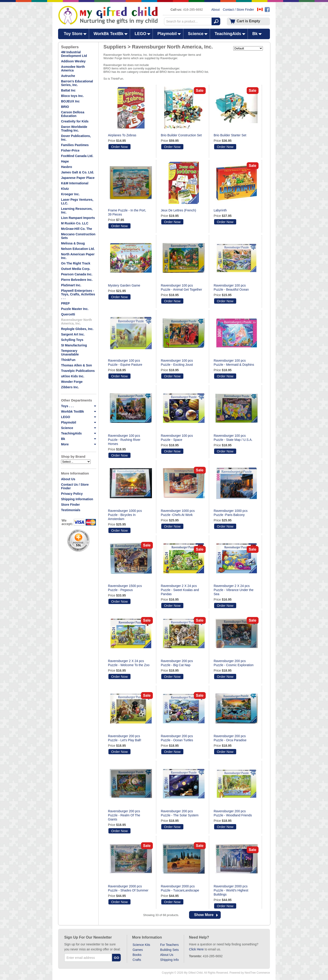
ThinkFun (68, 360)
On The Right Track (76, 263)
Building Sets (169, 950)
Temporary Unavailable (70, 353)
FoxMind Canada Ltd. (77, 156)
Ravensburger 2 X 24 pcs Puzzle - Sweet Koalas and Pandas (180, 590)
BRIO (65, 107)
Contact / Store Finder (238, 10)
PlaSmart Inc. (71, 285)
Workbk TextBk (78, 411)
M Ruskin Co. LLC (75, 223)
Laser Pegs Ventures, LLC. (77, 201)
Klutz (65, 189)
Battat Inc (68, 90)
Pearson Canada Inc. (77, 274)
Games (138, 950)
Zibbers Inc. (70, 387)
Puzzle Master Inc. (75, 309)
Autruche (68, 76)
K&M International (75, 183)
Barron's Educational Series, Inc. (77, 83)
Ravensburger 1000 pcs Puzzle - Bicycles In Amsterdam (125, 515)
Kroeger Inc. (70, 194)
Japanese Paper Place (78, 178)
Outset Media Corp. (76, 269)
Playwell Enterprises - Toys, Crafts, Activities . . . (78, 294)
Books (137, 955)
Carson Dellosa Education (73, 114)
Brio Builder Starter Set (230, 135)
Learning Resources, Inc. (77, 211)
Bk (255, 34)
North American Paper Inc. (78, 256)
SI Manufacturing (74, 345)
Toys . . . (78, 406)
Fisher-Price (70, 150)
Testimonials (71, 510)
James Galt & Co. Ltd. (78, 172)
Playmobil (167, 34)
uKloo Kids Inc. (73, 376)
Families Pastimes (75, 145)
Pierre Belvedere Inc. (77, 280)
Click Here (196, 949)
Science (196, 34)
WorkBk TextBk (109, 34)
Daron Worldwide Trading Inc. (74, 129)
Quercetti (68, 314)
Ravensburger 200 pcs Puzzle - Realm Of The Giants (124, 815)
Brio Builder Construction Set (181, 135)
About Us (68, 479)
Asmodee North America (73, 69)
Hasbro (67, 167)
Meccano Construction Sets (78, 236)
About (216, 10)
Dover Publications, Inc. (76, 138)
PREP (65, 303)
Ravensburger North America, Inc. (76, 322)
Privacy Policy (72, 494)
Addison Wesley (73, 61)
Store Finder (70, 505)
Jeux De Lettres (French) (178, 210)
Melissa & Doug (73, 243)
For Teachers (169, 945)
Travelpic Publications (78, 371)
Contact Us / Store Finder (75, 486)
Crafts (137, 960)
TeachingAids (228, 34)
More (78, 444)
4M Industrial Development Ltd (74, 54)
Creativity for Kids (75, 121)
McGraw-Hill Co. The (77, 229)
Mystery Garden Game (124, 285)
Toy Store (73, 34)
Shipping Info (169, 960)
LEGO (140, 34)
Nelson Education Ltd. (78, 249)
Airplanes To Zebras (122, 135)
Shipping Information (77, 499)
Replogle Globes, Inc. (77, 329)
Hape (65, 161)
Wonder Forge (72, 382)
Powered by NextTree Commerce (250, 973)
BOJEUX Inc (70, 101)
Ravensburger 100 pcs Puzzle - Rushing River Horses (124, 440)
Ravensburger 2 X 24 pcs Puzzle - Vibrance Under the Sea (234, 590)
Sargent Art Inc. (73, 334)
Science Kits (141, 945)
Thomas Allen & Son (77, 365)
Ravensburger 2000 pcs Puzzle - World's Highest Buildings (231, 890)
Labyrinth (220, 210)
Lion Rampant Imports (78, 218)
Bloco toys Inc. (72, 96)
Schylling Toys (72, 340)
